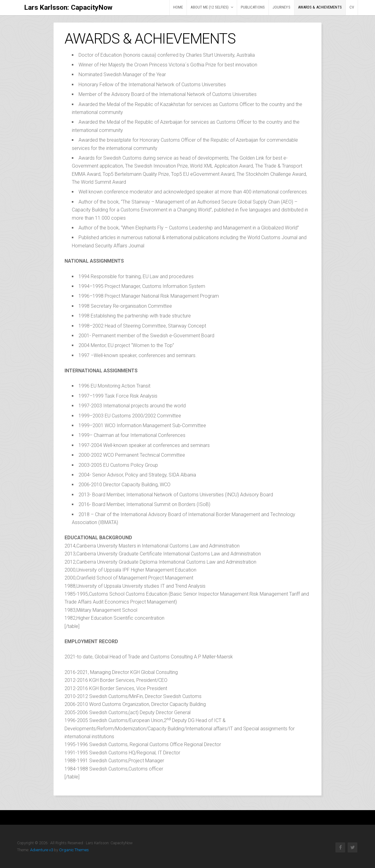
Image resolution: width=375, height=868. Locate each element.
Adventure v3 (41, 850)
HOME (178, 7)
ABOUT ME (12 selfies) (210, 7)
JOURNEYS (281, 7)
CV (352, 7)
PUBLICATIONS (253, 7)
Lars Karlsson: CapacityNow (68, 7)
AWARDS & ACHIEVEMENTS (320, 7)
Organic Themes (72, 850)
